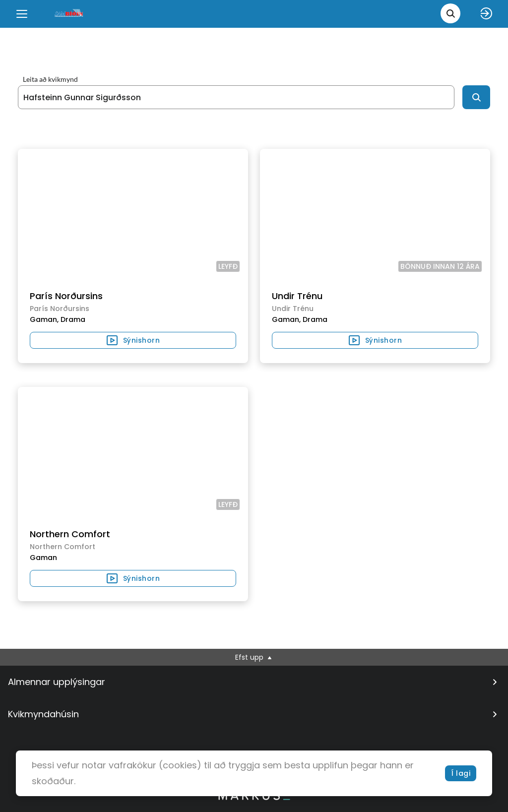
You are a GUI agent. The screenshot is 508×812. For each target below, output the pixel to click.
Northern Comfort (70, 534)
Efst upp (254, 657)
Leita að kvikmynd (50, 79)
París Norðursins (66, 296)
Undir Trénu (297, 296)
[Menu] (22, 14)
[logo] (69, 14)
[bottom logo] (254, 798)
